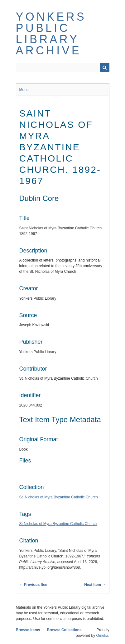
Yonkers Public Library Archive (51, 34)
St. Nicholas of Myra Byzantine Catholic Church (59, 497)
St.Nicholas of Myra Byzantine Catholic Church (58, 524)
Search (105, 67)
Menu (24, 90)
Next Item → (95, 585)
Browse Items (28, 630)
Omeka (102, 636)
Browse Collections (64, 630)
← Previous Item (34, 585)
